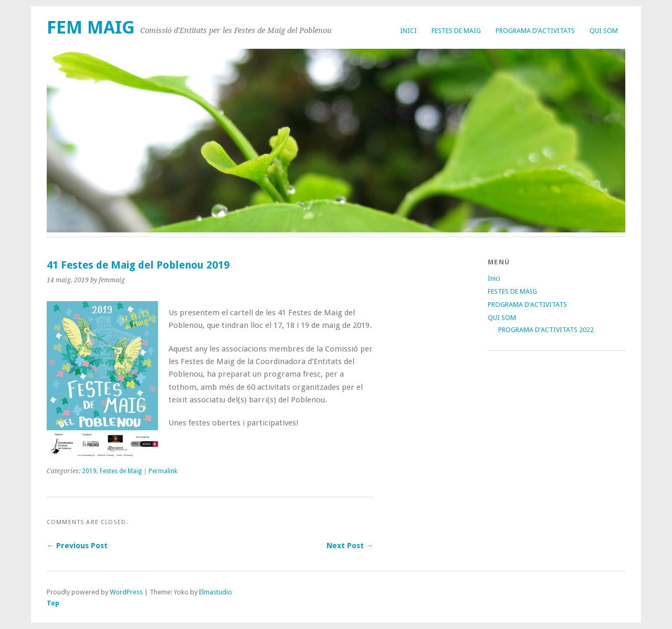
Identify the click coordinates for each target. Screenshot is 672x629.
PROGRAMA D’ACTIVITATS (535, 31)
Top (53, 603)
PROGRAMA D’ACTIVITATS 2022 (546, 330)
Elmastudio (216, 592)
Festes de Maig (121, 471)
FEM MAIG (91, 28)
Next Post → (350, 546)
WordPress (126, 592)
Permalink (163, 471)
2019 (89, 471)
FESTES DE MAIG (456, 31)
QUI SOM (604, 31)
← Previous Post (77, 546)
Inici (408, 31)
